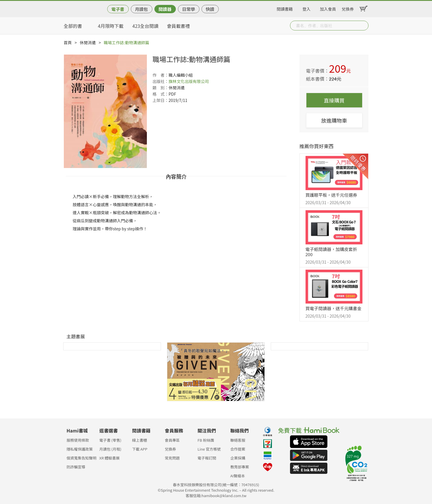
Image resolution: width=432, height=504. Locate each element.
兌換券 (348, 8)
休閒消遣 (88, 43)
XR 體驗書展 (109, 458)
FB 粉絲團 (206, 440)
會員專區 (172, 440)
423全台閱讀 (146, 26)
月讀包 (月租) (110, 449)
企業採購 (238, 458)
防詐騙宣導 (76, 467)
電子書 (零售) (110, 440)
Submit (364, 26)
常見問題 (172, 458)
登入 (306, 8)
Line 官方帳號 (209, 449)
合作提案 (238, 449)
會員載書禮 (178, 26)
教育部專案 (240, 467)
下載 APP (140, 449)
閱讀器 (165, 9)
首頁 (68, 43)
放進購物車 (334, 120)
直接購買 (334, 100)
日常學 (188, 9)
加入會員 (328, 8)
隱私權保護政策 (80, 449)
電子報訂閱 (207, 458)
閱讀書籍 (285, 8)
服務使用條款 (78, 440)
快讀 (210, 9)
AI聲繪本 (238, 476)
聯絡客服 (238, 440)
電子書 (118, 9)
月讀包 (141, 9)
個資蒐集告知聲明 (82, 458)
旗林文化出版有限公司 (189, 81)
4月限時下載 (111, 26)
